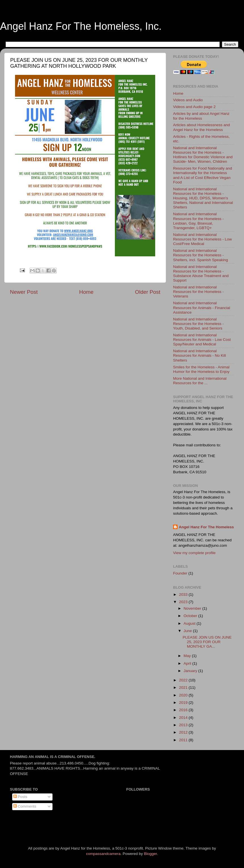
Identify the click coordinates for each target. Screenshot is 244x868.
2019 (184, 703)
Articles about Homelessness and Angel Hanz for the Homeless (201, 127)
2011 (184, 740)
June (188, 631)
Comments (25, 806)
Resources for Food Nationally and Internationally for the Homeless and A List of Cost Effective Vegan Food (203, 175)
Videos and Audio (188, 100)
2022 (184, 680)
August (190, 623)
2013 (184, 725)
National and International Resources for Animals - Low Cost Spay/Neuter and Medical (202, 340)
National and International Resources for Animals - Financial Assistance (202, 308)
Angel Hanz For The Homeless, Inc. (81, 26)
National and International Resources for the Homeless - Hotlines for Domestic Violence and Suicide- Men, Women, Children (203, 155)
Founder (180, 573)
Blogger (150, 854)
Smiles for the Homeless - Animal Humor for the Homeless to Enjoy (201, 369)
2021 (184, 688)
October (191, 616)
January (191, 671)
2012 (184, 732)
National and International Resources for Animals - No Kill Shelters (199, 355)
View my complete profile (194, 553)
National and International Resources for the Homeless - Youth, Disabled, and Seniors (198, 324)
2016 (184, 710)
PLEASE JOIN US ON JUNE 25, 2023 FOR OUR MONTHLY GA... (207, 642)
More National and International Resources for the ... (200, 381)
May (188, 656)
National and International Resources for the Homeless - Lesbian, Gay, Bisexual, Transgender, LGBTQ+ (198, 221)
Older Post (148, 292)
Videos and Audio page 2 (194, 107)
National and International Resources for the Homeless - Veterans (198, 292)
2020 (184, 695)
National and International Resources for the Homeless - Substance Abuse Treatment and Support (201, 274)
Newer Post (24, 292)
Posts (20, 797)
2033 (184, 594)
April (188, 663)
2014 (184, 718)
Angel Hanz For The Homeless (206, 527)
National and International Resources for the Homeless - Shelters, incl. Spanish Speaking (201, 255)
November (193, 608)
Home (86, 292)
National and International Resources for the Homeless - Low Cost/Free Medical (202, 239)
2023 (184, 602)
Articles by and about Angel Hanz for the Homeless (201, 116)
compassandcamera (103, 854)
